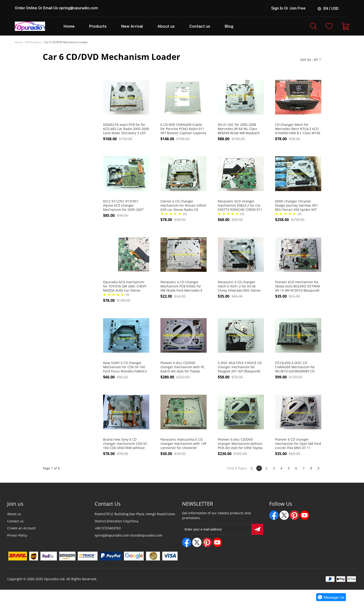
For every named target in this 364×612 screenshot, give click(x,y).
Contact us (15, 521)
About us (14, 514)
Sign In (277, 8)
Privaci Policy (17, 535)
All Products (33, 42)
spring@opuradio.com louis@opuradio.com (128, 535)
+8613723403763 (108, 528)
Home (19, 42)
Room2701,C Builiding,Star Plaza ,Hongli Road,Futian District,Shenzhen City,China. (135, 518)
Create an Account (21, 528)
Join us (15, 504)
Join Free (297, 8)
